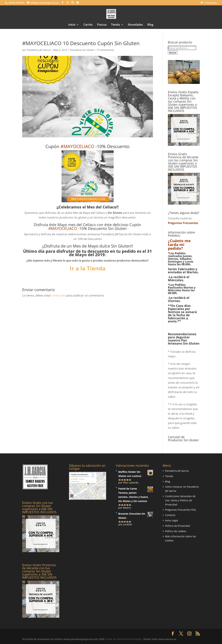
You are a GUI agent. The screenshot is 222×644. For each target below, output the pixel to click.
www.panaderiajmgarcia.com (81, 639)
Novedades (135, 25)
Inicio (72, 25)
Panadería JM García (39, 50)
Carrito (88, 25)
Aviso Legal (172, 520)
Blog (150, 25)
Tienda (115, 25)
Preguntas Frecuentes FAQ (180, 510)
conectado (59, 295)
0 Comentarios (106, 50)
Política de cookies (176, 531)
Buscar (173, 53)
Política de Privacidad (178, 526)
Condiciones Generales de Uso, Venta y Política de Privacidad (180, 500)
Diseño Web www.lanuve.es (160, 639)
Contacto (170, 515)
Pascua (102, 25)
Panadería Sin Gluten (82, 50)
